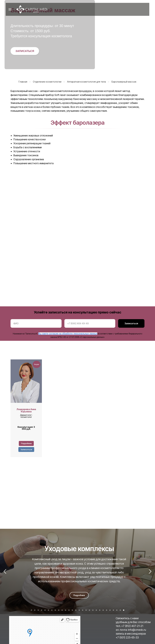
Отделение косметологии (47, 82)
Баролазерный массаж (124, 82)
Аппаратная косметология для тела (86, 82)
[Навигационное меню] (10, 9)
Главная (23, 82)
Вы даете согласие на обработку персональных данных (68, 334)
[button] (25, 51)
